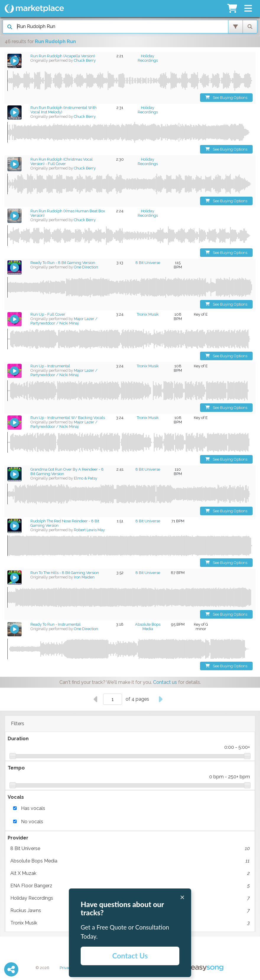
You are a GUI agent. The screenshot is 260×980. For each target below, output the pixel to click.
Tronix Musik (148, 314)
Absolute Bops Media (130, 861)
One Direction (86, 267)
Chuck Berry (85, 60)
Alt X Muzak (130, 873)
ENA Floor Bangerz (130, 886)
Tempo (16, 768)
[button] (248, 9)
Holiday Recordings (148, 58)
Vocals (16, 797)
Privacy (66, 968)
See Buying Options (226, 98)
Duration (18, 739)
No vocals (32, 822)
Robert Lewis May (89, 530)
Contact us (165, 682)
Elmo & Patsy (86, 478)
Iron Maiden (84, 577)
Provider (18, 838)
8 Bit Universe (130, 849)
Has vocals (33, 808)
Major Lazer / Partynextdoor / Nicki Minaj (64, 321)
